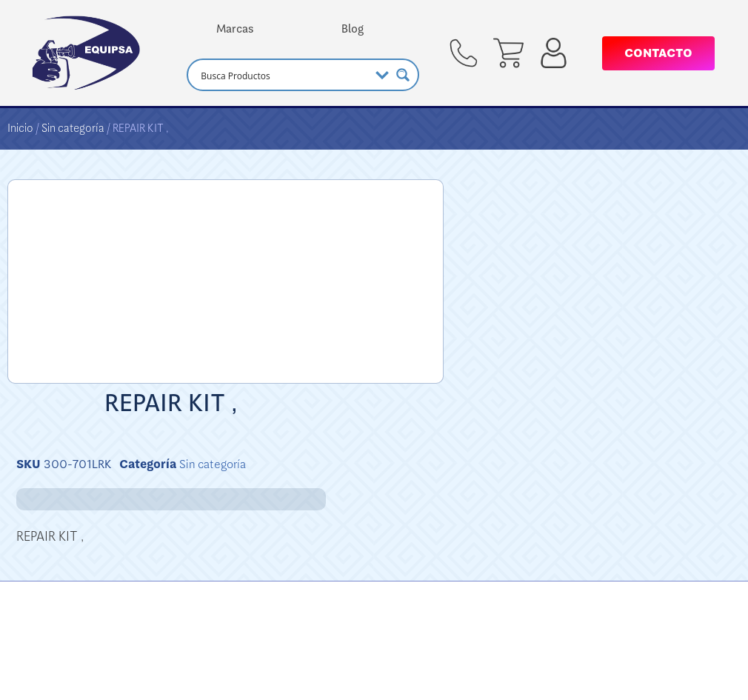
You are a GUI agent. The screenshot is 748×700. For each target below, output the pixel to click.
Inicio (20, 128)
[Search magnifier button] (403, 75)
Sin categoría (73, 128)
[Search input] (283, 75)
